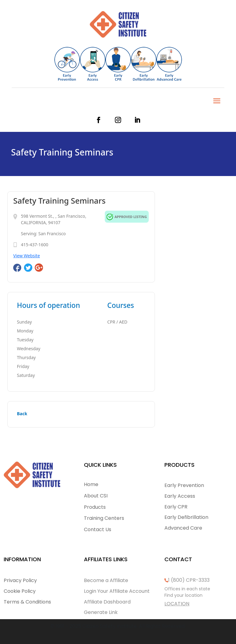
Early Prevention (184, 485)
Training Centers (104, 518)
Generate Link (101, 612)
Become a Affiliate (106, 580)
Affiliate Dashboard (107, 602)
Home (91, 484)
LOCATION (177, 604)
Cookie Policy (20, 591)
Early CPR (176, 507)
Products (95, 507)
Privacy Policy (20, 580)
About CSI (96, 496)
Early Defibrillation (186, 517)
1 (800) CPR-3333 (189, 580)
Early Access (180, 496)
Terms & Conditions (27, 602)
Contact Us (98, 529)
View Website (27, 256)
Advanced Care (183, 528)
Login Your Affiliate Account (117, 591)
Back (22, 414)
